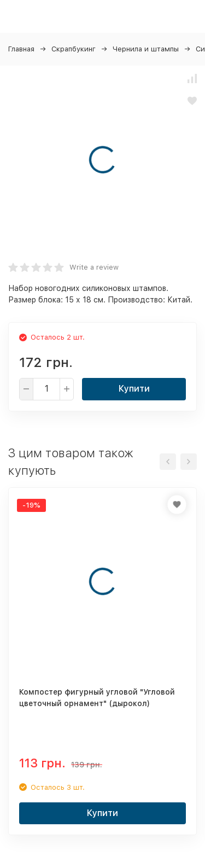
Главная (21, 49)
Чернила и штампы (146, 49)
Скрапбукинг (74, 49)
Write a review (94, 267)
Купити (134, 389)
